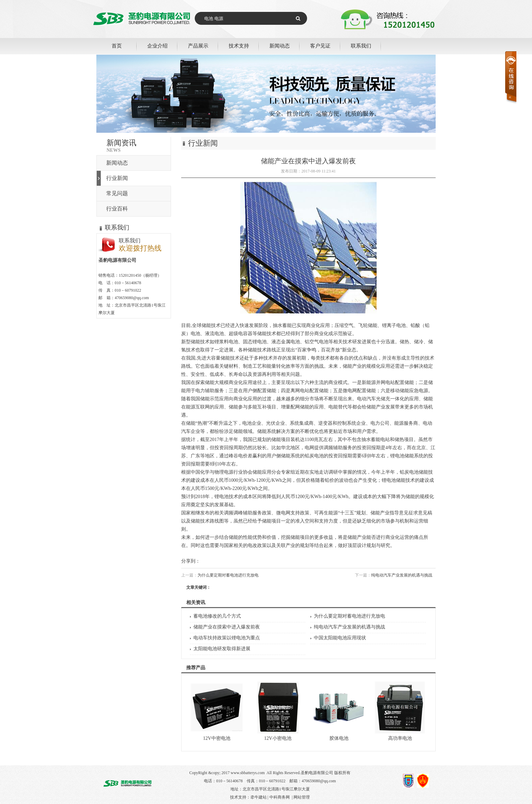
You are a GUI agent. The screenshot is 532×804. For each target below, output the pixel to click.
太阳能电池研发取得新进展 (222, 649)
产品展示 (198, 46)
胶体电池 (339, 738)
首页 (117, 46)
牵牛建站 (259, 797)
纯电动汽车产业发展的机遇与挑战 (402, 575)
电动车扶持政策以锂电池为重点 (227, 638)
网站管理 (302, 797)
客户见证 (320, 46)
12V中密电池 (216, 738)
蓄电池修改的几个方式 (217, 616)
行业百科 (117, 209)
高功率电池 (400, 738)
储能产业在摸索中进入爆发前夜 (227, 627)
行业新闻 (117, 178)
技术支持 (239, 46)
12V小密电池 (278, 738)
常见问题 (117, 193)
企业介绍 (157, 46)
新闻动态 (280, 46)
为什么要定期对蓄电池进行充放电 (228, 575)
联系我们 (361, 46)
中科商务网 (280, 797)
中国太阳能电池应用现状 (340, 638)
